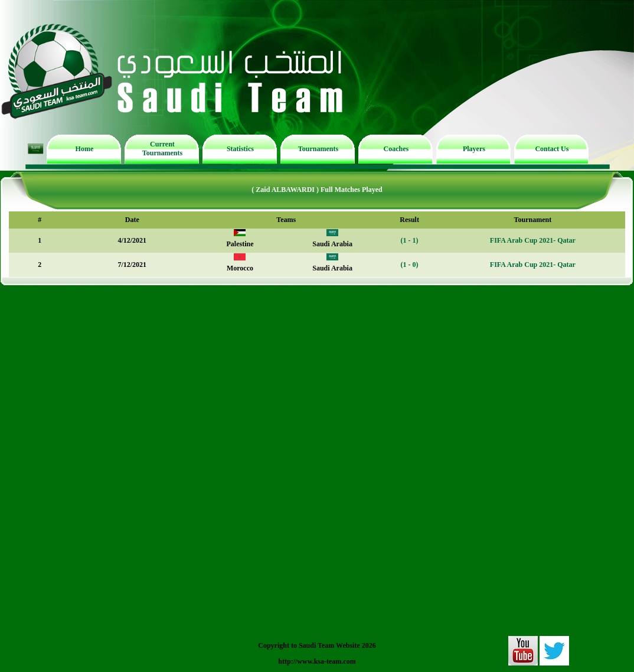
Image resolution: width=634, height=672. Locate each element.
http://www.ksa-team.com (317, 661)
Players (474, 149)
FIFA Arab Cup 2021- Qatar (533, 240)
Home (85, 149)
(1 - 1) (410, 240)
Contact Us (552, 149)
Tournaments (318, 149)
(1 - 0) (410, 265)
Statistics (240, 149)
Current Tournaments (162, 149)
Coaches (396, 149)
